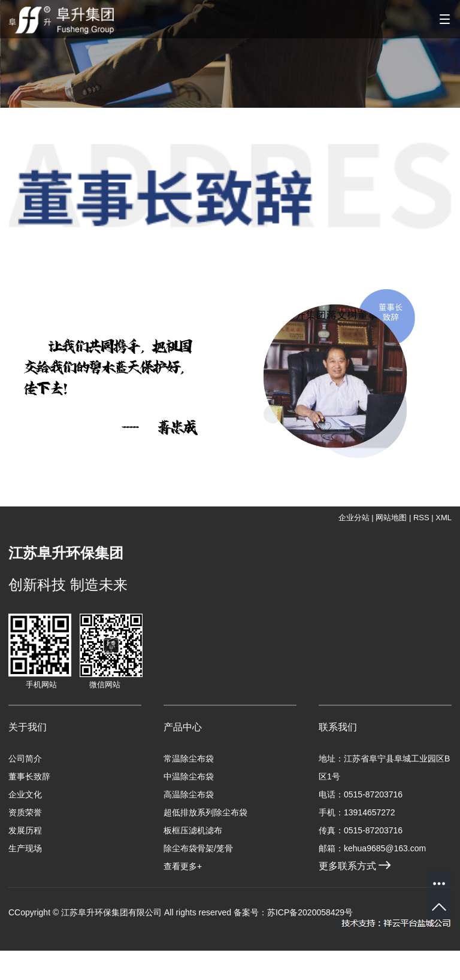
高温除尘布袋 (189, 794)
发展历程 (25, 830)
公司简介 (25, 758)
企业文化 (25, 794)
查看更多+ (183, 866)
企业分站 (354, 518)
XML (444, 518)
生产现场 (25, 848)
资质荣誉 (25, 812)
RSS (421, 518)
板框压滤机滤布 (193, 830)
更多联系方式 (355, 866)
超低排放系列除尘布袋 (205, 812)
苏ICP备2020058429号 (310, 912)
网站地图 (391, 518)
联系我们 (338, 727)
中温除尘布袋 (189, 776)
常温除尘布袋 (189, 758)
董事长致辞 (29, 776)
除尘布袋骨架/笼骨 (198, 848)
